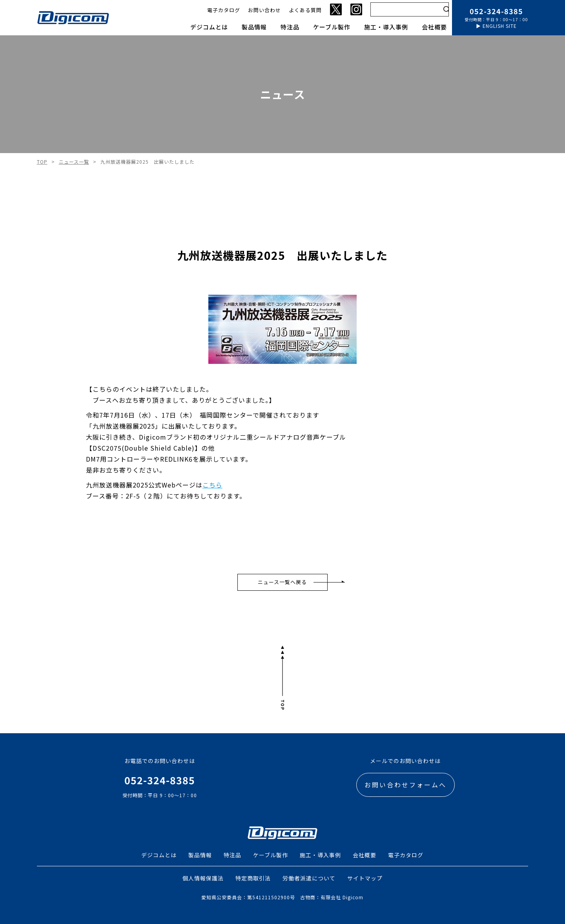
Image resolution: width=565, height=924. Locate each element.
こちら (212, 485)
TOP (42, 162)
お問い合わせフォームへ (406, 785)
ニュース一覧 (74, 162)
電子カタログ (224, 10)
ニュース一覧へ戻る (282, 582)
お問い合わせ (264, 10)
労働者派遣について (309, 878)
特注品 (290, 27)
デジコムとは (209, 27)
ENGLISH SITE (500, 26)
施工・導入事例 (386, 27)
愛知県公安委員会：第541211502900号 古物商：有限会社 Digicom (282, 897)
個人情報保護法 (203, 878)
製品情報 (254, 27)
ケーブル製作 (332, 27)
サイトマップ (365, 878)
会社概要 (434, 27)
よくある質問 (305, 10)
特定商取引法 (253, 878)
